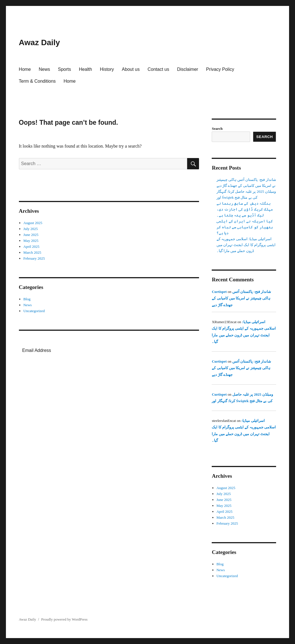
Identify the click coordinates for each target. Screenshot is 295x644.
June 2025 (31, 235)
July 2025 (31, 229)
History (107, 69)
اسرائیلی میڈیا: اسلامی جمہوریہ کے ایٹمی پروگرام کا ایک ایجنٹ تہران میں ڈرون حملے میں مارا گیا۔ (246, 245)
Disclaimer (188, 69)
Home (25, 69)
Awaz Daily (40, 42)
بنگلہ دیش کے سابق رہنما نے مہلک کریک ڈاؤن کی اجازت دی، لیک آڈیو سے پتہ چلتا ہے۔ (245, 209)
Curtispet (219, 292)
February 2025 (34, 258)
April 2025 (31, 247)
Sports (64, 69)
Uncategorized (34, 311)
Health (86, 69)
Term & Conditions (37, 81)
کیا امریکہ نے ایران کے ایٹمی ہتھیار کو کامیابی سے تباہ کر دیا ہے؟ (245, 227)
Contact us (158, 69)
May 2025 (31, 241)
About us (131, 69)
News (44, 69)
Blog (27, 299)
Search (217, 129)
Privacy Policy (220, 69)
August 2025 (33, 223)
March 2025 (32, 252)
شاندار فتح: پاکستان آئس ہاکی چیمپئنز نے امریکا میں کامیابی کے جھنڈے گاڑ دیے (241, 298)
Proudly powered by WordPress (64, 619)
